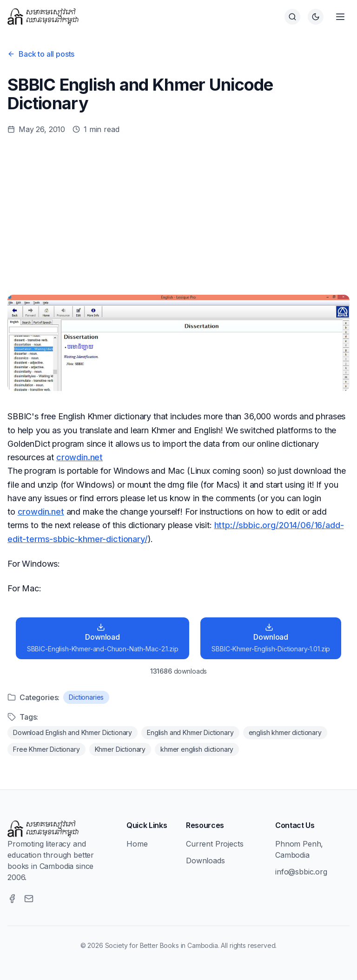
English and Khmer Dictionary (190, 732)
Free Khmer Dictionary (46, 749)
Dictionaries (86, 697)
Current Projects (215, 844)
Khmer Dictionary (120, 749)
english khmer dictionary (285, 732)
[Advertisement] (178, 215)
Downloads (205, 861)
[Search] (292, 17)
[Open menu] (340, 17)
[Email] (29, 899)
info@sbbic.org (301, 872)
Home (137, 844)
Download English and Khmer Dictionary (73, 732)
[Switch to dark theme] (316, 17)
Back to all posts (41, 54)
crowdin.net (79, 457)
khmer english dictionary (197, 749)
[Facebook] (12, 899)
